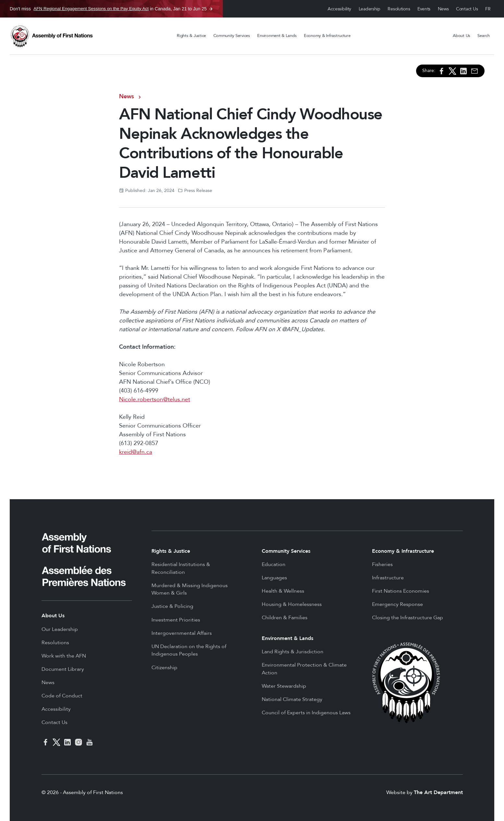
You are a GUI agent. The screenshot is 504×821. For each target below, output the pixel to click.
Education (274, 564)
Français (488, 9)
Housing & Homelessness (292, 604)
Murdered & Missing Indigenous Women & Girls (190, 589)
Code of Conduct (62, 696)
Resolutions (399, 9)
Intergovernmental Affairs (182, 633)
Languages (274, 578)
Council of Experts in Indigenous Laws (306, 713)
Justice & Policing (172, 606)
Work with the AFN (64, 656)
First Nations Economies (401, 591)
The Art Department (438, 792)
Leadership (370, 9)
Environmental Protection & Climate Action (304, 669)
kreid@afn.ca (136, 452)
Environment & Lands (277, 36)
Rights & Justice (191, 36)
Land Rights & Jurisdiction (293, 652)
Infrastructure (388, 578)
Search (483, 36)
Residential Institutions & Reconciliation (181, 568)
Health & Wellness (283, 591)
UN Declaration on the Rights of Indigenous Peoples (189, 650)
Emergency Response (397, 604)
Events (424, 9)
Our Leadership (60, 629)
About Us (462, 36)
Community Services (232, 36)
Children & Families (285, 618)
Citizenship (164, 668)
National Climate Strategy (292, 699)
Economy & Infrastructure (327, 36)
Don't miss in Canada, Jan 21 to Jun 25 (108, 9)
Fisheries (382, 564)
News (443, 9)
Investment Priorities (176, 620)
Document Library (63, 669)
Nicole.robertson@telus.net (155, 399)
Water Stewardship (284, 686)
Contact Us (467, 9)
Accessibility (339, 9)
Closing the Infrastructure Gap (408, 618)
